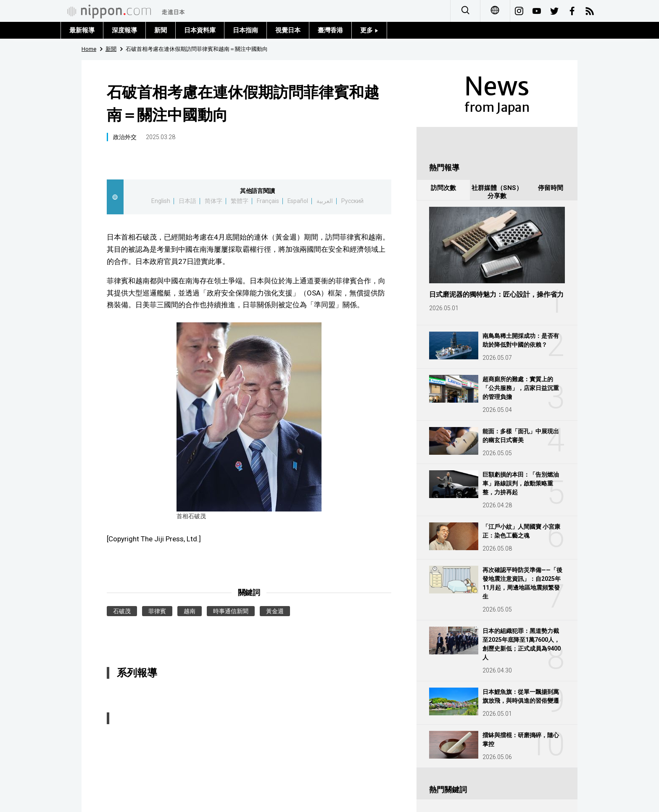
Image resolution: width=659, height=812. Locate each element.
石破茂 (122, 611)
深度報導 (124, 30)
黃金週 (275, 611)
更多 (369, 30)
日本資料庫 (200, 30)
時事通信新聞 (231, 611)
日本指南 (245, 30)
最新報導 (82, 30)
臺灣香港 (330, 30)
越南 (190, 611)
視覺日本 (288, 30)
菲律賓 (157, 611)
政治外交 (125, 137)
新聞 (161, 30)
